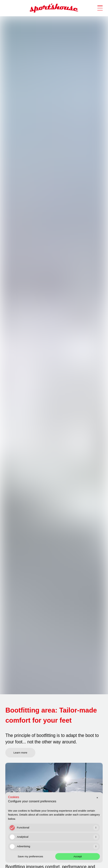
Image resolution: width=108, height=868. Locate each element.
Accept (78, 856)
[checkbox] (12, 828)
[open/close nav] (99, 8)
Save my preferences (30, 856)
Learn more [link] (20, 753)
